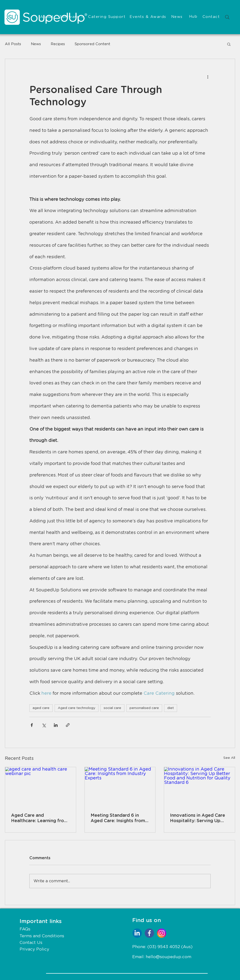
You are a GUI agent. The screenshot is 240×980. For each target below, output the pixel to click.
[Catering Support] (107, 17)
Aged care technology (77, 708)
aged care (41, 708)
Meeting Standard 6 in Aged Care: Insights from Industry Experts (118, 818)
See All (229, 758)
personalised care (144, 708)
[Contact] (212, 17)
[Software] (72, 17)
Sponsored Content (92, 44)
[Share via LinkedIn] (56, 725)
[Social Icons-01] (149, 933)
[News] (177, 17)
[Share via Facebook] (32, 725)
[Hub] (194, 17)
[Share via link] (68, 725)
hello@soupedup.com (168, 957)
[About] (47, 17)
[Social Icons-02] (162, 933)
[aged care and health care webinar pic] (41, 787)
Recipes (58, 44)
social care (112, 708)
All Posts (13, 44)
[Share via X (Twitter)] (44, 725)
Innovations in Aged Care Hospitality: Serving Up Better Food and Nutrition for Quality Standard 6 (199, 818)
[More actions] (208, 77)
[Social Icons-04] (137, 933)
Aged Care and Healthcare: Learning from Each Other (39, 818)
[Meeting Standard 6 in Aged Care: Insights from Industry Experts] (120, 787)
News (36, 44)
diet (171, 708)
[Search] (227, 17)
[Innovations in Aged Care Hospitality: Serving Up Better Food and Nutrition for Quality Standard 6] (199, 787)
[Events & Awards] (148, 17)
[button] (229, 44)
